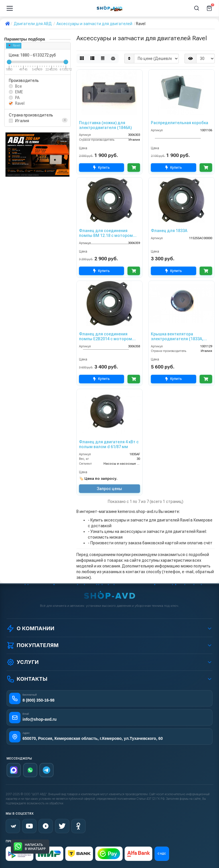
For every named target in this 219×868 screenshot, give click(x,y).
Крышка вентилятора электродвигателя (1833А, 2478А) (177, 337)
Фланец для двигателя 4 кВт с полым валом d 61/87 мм (109, 444)
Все (19, 86)
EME (19, 92)
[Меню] (10, 8)
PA (17, 98)
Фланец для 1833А (169, 231)
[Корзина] (209, 8)
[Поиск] (197, 8)
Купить (102, 168)
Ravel (15, 46)
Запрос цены (109, 489)
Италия (22, 121)
